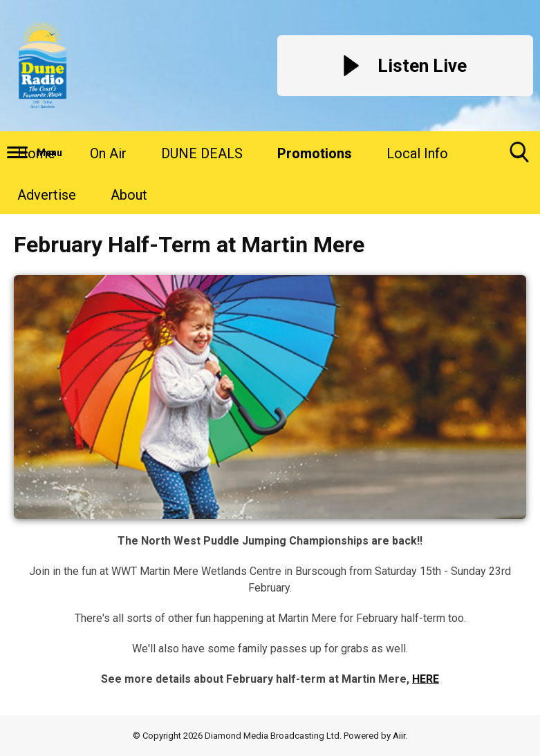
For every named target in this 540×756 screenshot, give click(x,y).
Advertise (47, 195)
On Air (108, 153)
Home (36, 153)
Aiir (399, 736)
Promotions (315, 153)
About (129, 195)
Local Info (417, 153)
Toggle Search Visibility (519, 157)
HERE (426, 679)
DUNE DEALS (202, 153)
